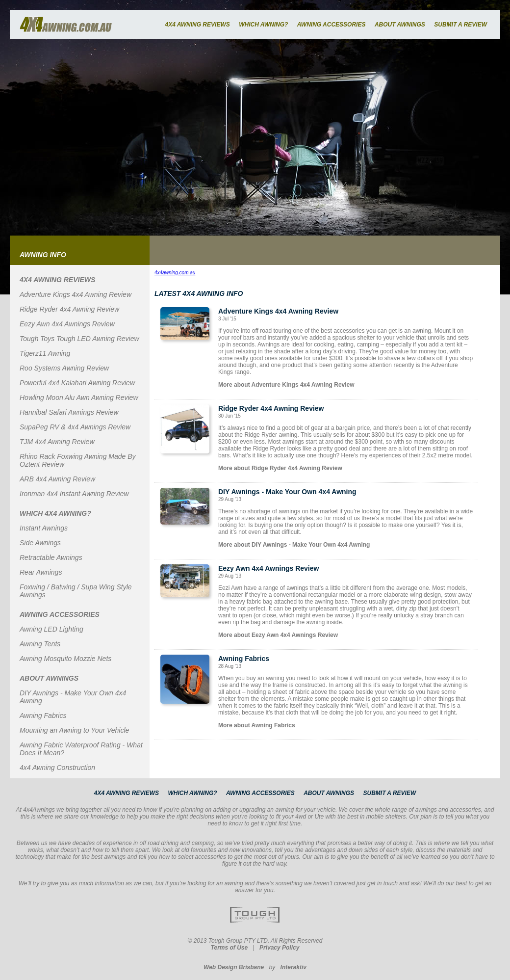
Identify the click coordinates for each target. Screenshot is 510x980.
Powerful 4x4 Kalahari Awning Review (77, 383)
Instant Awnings (44, 528)
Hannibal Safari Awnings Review (69, 412)
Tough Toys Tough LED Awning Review (79, 339)
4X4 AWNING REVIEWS (197, 25)
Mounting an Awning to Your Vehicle (74, 730)
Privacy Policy (279, 948)
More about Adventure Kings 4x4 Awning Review (286, 385)
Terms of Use (229, 948)
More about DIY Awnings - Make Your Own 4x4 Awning (294, 545)
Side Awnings (40, 543)
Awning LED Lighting (51, 629)
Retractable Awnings (51, 557)
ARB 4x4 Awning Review (57, 479)
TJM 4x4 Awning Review (57, 442)
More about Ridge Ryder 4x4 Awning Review (280, 468)
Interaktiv (293, 967)
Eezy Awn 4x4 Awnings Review (67, 324)
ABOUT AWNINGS (400, 25)
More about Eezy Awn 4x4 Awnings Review (278, 635)
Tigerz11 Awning (45, 353)
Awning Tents (40, 644)
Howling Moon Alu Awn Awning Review (79, 397)
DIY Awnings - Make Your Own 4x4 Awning (287, 492)
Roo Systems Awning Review (64, 368)
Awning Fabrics (43, 715)
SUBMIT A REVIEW (460, 25)
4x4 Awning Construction (57, 768)
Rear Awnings (41, 572)
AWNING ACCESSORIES (331, 25)
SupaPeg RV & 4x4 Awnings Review (75, 427)
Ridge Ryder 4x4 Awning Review (69, 309)
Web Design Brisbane (234, 967)
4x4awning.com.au (175, 273)
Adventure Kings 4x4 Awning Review (76, 294)
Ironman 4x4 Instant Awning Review (74, 494)
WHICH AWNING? (263, 25)
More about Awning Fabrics (257, 725)
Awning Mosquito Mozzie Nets (65, 659)
